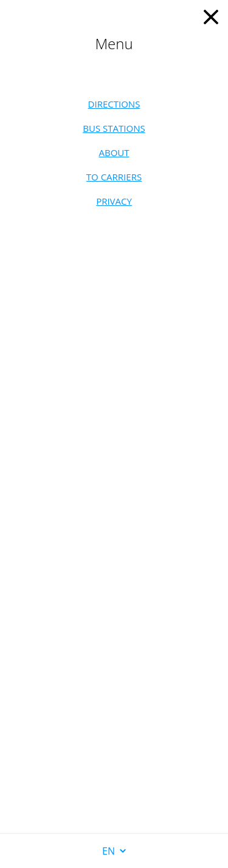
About (114, 152)
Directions (114, 104)
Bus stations (114, 128)
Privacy (114, 201)
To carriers (114, 177)
